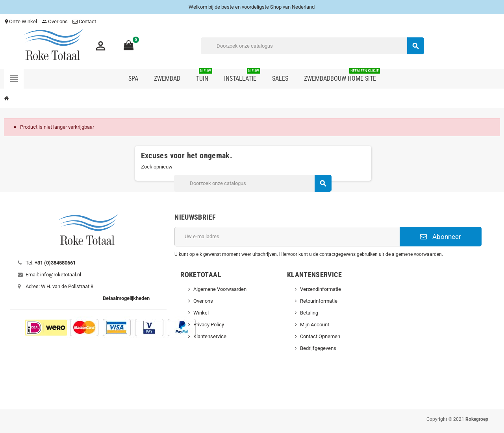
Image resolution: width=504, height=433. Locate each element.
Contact (85, 21)
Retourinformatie (319, 301)
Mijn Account (315, 325)
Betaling (309, 313)
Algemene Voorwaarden (220, 289)
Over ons (55, 21)
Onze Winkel (20, 21)
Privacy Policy (209, 325)
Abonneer (441, 237)
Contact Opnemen (320, 336)
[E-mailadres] (287, 237)
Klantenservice (210, 336)
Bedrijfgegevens (318, 348)
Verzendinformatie (321, 289)
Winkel (201, 313)
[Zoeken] (312, 46)
